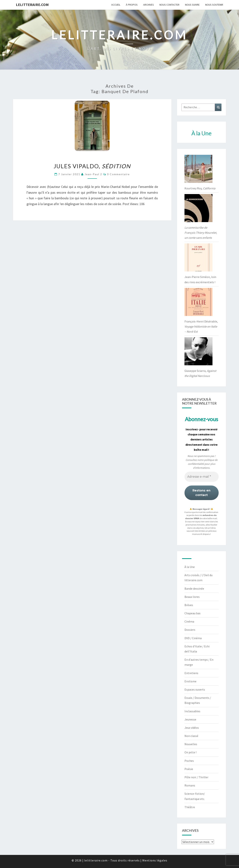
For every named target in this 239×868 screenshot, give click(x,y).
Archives (149, 5)
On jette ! (190, 752)
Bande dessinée (194, 589)
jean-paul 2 (93, 174)
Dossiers (190, 630)
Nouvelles (191, 744)
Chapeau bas (193, 613)
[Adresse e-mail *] (202, 477)
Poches (189, 761)
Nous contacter (169, 5)
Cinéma (189, 621)
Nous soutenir (214, 5)
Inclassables (192, 711)
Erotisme (190, 681)
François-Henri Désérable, (201, 326)
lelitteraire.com (32, 5)
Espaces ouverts (195, 689)
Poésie (189, 769)
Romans (190, 785)
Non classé (191, 736)
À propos (132, 5)
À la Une (190, 567)
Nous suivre (192, 5)
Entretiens (191, 673)
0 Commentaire (118, 174)
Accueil (116, 5)
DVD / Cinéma (193, 638)
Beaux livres (192, 597)
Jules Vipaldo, (92, 166)
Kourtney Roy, (200, 188)
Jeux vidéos (192, 728)
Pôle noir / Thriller (196, 777)
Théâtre (190, 807)
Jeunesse (190, 719)
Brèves (189, 605)
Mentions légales (155, 860)
